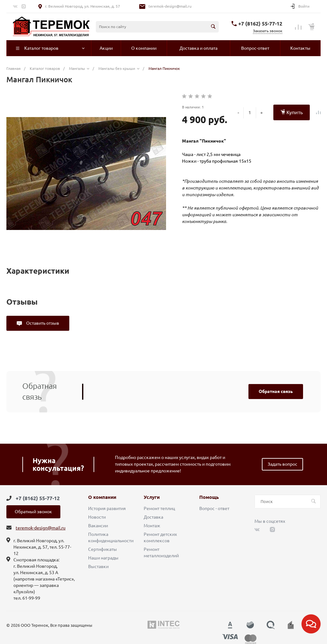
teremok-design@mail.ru (170, 6)
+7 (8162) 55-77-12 (260, 24)
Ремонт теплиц (159, 508)
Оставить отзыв (42, 323)
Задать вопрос (282, 464)
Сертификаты (103, 549)
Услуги (152, 497)
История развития (107, 508)
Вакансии (98, 526)
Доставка (153, 517)
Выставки (98, 566)
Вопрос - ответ (214, 508)
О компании (102, 497)
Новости (97, 517)
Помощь (209, 497)
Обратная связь (276, 391)
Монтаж (152, 526)
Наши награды (103, 558)
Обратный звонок (33, 512)
